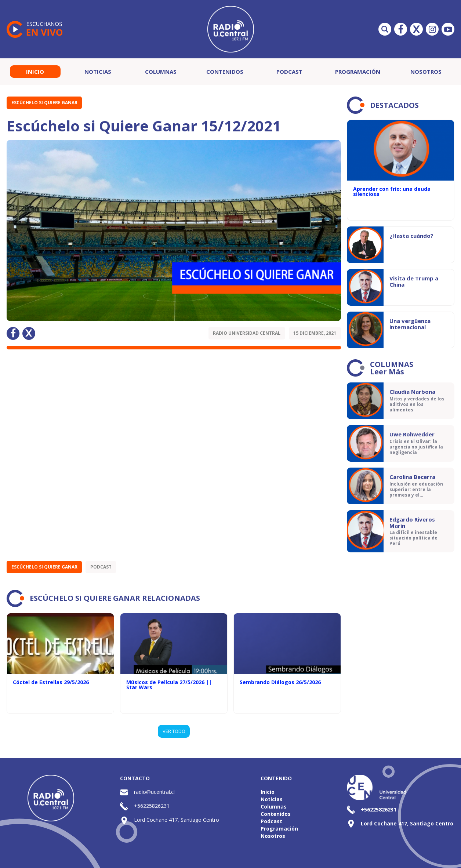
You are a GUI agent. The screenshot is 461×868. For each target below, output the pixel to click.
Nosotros (426, 72)
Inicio (35, 72)
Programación (358, 72)
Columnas (161, 72)
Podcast (289, 72)
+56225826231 (152, 806)
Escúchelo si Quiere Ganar (44, 103)
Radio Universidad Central (247, 333)
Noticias (98, 72)
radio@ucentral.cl (154, 792)
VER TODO (174, 731)
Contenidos (225, 72)
